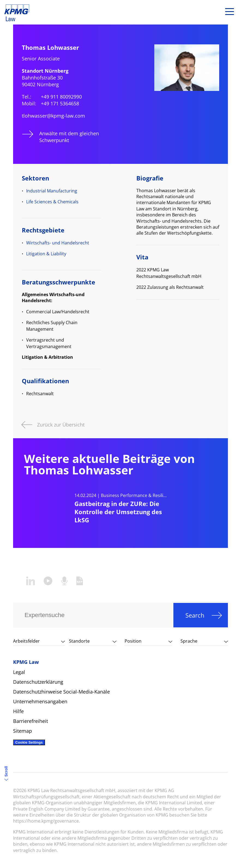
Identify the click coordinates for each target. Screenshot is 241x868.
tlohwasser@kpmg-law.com (53, 116)
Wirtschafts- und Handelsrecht (58, 243)
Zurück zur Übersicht (61, 424)
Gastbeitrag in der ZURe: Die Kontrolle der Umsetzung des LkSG (118, 512)
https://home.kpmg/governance (46, 821)
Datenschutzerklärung (38, 682)
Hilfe (18, 711)
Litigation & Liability (46, 254)
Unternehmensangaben (40, 701)
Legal (19, 672)
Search (195, 615)
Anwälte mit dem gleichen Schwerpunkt (69, 137)
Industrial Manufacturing (52, 191)
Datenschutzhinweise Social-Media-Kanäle (61, 692)
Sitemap (22, 731)
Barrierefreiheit (31, 721)
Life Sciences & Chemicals (52, 202)
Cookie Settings (29, 742)
